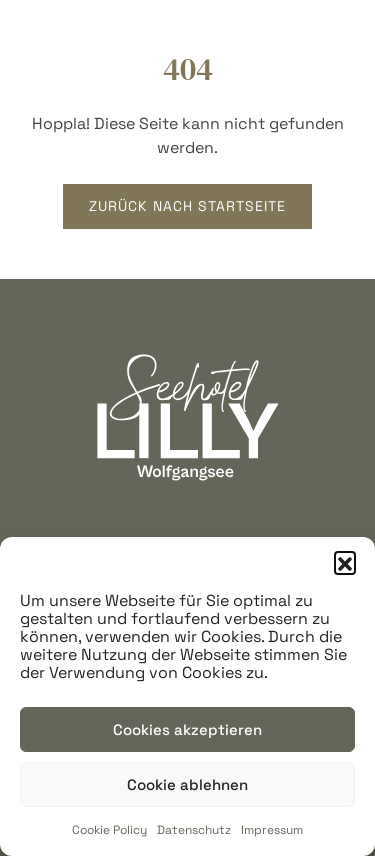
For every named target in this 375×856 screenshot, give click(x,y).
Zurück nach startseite (187, 206)
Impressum (272, 830)
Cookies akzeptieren (187, 729)
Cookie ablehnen (187, 784)
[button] (345, 562)
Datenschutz (194, 830)
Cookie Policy (109, 830)
